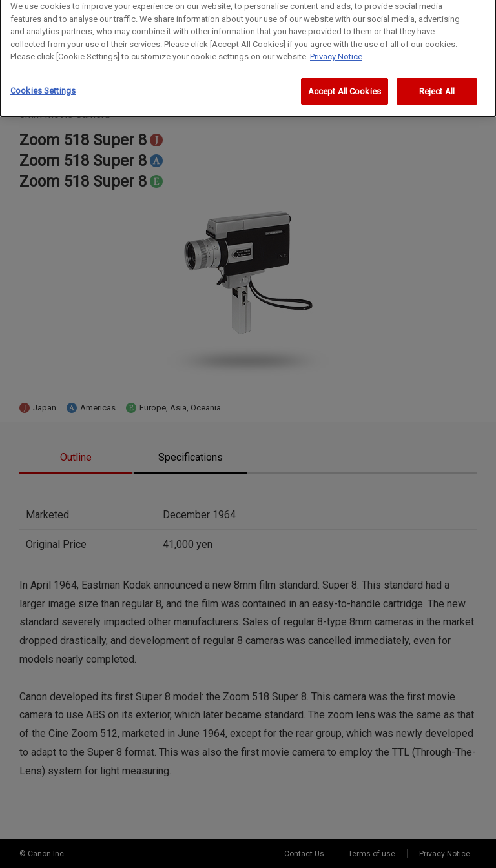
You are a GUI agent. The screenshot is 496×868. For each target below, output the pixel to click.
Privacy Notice (336, 51)
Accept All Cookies (345, 86)
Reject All (437, 86)
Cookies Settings (43, 86)
